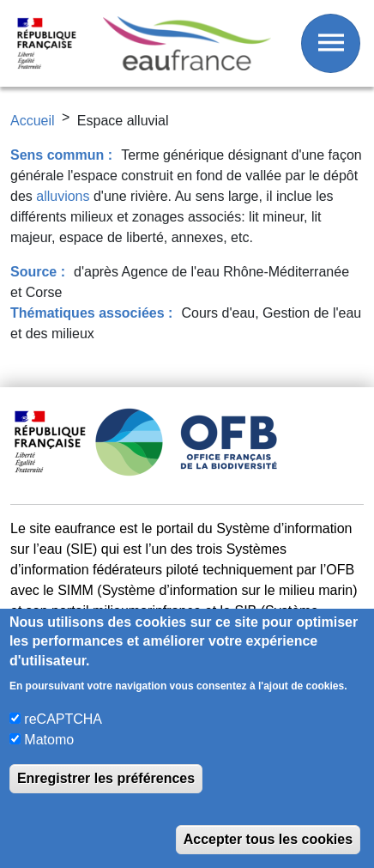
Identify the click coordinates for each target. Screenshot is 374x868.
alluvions (63, 196)
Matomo (49, 740)
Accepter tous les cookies (268, 839)
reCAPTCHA (63, 719)
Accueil (33, 121)
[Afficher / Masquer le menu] (331, 43)
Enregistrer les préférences (106, 778)
